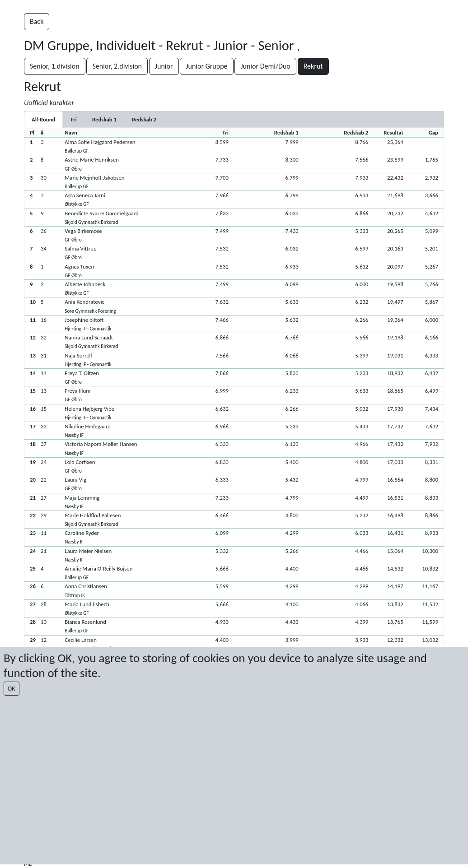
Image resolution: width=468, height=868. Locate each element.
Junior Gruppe (206, 66)
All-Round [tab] (43, 119)
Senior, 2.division (117, 66)
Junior (164, 66)
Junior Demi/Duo (265, 66)
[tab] (74, 119)
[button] (234, 146)
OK (12, 689)
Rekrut (313, 66)
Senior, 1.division (55, 66)
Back (37, 21)
